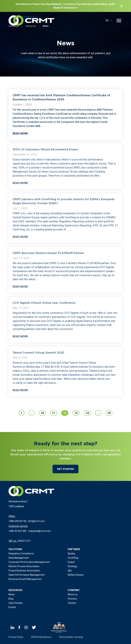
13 (76, 413)
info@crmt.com (36, 521)
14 (87, 413)
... (42, 126)
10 (42, 413)
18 (109, 413)
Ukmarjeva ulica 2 (18, 501)
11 (54, 413)
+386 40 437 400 (17, 531)
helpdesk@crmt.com (40, 531)
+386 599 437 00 (17, 521)
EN (109, 20)
